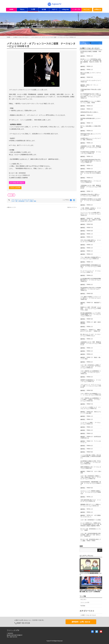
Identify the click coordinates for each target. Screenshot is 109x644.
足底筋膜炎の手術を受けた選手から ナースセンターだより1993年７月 (91, 195)
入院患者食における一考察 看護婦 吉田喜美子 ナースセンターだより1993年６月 (91, 187)
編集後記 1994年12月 (87, 319)
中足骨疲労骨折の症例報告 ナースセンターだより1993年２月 (91, 153)
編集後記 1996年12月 (87, 488)
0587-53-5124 (23, 623)
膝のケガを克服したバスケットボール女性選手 (91, 73)
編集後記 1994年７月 (87, 262)
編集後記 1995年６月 (87, 354)
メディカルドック (16, 200)
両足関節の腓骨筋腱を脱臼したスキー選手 (91, 119)
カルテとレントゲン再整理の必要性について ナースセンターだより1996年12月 (91, 492)
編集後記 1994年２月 (87, 237)
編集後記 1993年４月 (87, 166)
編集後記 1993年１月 (87, 70)
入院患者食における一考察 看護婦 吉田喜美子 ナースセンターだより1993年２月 (91, 147)
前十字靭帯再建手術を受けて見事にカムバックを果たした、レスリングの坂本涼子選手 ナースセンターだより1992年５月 (91, 96)
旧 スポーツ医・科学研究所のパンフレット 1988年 (91, 530)
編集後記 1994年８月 (87, 275)
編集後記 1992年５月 (87, 66)
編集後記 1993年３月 (87, 156)
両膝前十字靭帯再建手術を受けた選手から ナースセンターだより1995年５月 (91, 173)
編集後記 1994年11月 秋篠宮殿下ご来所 (91, 303)
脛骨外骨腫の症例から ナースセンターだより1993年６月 (91, 182)
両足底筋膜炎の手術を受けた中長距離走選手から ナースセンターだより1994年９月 (91, 289)
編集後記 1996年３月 (87, 427)
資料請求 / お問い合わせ (81, 622)
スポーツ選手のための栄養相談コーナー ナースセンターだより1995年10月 (91, 394)
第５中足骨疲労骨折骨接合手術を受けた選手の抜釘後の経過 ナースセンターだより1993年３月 (91, 161)
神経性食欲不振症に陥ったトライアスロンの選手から (91, 135)
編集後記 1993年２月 (87, 143)
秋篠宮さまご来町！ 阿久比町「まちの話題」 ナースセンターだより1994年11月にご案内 (91, 309)
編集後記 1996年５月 (87, 433)
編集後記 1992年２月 (87, 512)
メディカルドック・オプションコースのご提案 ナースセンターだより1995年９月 (54, 37)
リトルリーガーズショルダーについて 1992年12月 (91, 81)
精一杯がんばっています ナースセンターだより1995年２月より (91, 335)
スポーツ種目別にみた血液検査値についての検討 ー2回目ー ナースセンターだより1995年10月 (91, 399)
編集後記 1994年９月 (87, 285)
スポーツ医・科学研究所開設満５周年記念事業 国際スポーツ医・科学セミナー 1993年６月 (91, 535)
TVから (22, 9)
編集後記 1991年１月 (87, 509)
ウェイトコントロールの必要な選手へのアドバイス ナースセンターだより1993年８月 (91, 214)
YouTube (83, 606)
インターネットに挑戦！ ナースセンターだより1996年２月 (91, 423)
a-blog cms (65, 9)
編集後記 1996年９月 (87, 449)
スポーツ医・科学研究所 (18, 201)
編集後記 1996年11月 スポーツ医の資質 (91, 472)
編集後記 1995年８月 (87, 362)
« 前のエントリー (11, 207)
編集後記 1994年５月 (87, 251)
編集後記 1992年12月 (87, 77)
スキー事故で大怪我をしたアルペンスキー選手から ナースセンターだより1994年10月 (91, 298)
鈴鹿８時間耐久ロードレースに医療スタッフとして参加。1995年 (91, 102)
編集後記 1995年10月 (87, 390)
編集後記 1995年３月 (87, 339)
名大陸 (44, 9)
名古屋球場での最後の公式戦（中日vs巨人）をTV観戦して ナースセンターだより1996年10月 (91, 462)
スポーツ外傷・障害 (31, 201)
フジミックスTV (15, 188)
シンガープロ (76, 9)
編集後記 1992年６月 (87, 131)
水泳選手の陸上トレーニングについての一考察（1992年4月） (91, 139)
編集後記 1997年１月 (87, 497)
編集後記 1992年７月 (87, 123)
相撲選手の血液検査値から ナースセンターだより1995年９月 (91, 381)
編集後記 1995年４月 (87, 348)
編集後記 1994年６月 (87, 254)
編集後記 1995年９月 (87, 377)
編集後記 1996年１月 (87, 416)
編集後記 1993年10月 (87, 224)
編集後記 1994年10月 (87, 294)
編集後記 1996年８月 (87, 446)
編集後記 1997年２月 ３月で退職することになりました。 (91, 516)
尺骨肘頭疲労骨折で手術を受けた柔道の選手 (91, 90)
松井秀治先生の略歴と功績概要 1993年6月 (91, 52)
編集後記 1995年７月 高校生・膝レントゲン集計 (91, 358)
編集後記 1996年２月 (87, 419)
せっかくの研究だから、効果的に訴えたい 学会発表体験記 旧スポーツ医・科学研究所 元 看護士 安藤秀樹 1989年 (91, 524)
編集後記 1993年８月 (87, 205)
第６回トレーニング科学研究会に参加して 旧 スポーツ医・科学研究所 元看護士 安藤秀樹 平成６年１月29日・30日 (91, 61)
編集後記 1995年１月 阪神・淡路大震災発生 (91, 323)
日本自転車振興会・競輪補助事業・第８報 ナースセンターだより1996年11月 (91, 483)
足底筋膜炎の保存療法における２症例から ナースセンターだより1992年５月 (91, 200)
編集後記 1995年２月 (87, 327)
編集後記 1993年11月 (87, 228)
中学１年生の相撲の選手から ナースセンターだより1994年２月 (91, 241)
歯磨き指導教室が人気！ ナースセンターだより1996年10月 (91, 468)
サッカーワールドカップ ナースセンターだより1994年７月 (91, 272)
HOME (11, 9)
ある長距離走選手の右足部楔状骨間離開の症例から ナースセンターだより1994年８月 (91, 280)
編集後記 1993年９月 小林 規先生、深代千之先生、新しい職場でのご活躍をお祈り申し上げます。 (91, 220)
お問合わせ (98, 9)
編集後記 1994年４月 (87, 248)
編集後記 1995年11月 (87, 404)
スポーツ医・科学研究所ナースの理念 (91, 520)
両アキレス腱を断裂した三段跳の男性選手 (91, 127)
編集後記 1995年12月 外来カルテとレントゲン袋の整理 (91, 412)
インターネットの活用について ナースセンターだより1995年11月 (91, 408)
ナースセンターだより (17, 182)
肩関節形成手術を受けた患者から (89, 112)
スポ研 (33, 9)
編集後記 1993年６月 (87, 178)
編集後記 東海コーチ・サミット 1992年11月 (90, 86)
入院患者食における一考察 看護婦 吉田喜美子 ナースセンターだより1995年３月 (91, 343)
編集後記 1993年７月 (87, 191)
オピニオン (87, 9)
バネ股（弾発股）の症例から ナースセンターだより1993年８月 (91, 209)
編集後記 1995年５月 (87, 351)
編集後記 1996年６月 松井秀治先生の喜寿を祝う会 (91, 437)
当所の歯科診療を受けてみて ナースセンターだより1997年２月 (91, 501)
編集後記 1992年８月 (87, 115)
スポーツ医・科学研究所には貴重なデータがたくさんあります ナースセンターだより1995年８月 (91, 366)
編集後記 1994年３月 (87, 245)
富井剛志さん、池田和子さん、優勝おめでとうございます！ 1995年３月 (91, 330)
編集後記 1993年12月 (87, 231)
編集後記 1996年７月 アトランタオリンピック (91, 442)
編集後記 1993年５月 (87, 169)
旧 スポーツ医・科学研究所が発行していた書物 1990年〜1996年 (91, 540)
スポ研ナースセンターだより (21, 37)
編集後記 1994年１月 (87, 234)
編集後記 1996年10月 (87, 452)
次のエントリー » (72, 207)
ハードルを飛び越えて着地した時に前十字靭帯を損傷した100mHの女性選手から (91, 456)
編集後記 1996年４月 (87, 430)
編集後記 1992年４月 (87, 56)
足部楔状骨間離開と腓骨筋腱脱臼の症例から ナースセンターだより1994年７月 (91, 266)
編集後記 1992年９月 (87, 106)
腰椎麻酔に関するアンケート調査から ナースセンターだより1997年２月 (91, 505)
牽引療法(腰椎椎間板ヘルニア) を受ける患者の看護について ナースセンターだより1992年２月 (91, 314)
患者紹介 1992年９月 (87, 109)
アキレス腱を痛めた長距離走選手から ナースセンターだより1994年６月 (91, 258)
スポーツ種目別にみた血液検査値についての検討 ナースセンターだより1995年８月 (91, 372)
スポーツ (54, 9)
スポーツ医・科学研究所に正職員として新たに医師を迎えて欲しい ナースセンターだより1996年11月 (91, 477)
